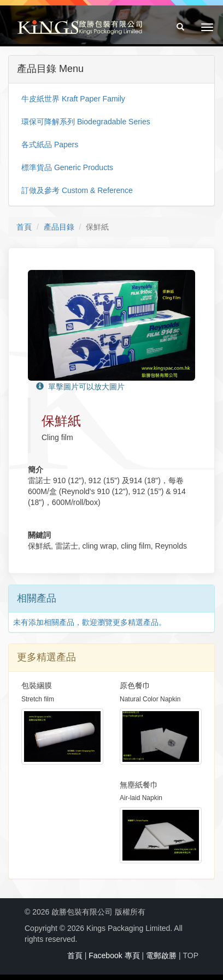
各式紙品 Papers (50, 145)
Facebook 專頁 (114, 955)
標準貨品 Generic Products (67, 167)
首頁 (24, 227)
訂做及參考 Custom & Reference (77, 190)
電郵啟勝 (161, 955)
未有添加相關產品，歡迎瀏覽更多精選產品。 (90, 622)
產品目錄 (59, 227)
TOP (190, 955)
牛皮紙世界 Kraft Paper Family (73, 99)
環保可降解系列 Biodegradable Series (86, 122)
